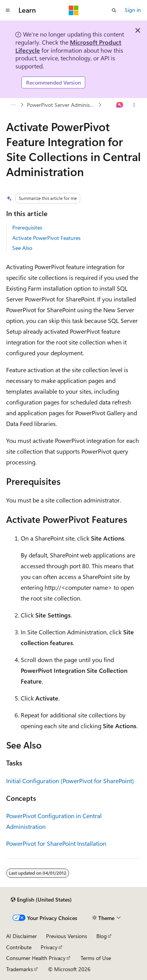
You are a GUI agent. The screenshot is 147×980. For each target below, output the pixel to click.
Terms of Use (96, 958)
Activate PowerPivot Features (46, 238)
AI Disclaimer (21, 936)
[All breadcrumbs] (13, 105)
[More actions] (134, 105)
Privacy (49, 947)
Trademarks (20, 969)
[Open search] (114, 10)
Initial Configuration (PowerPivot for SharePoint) (70, 781)
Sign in (133, 10)
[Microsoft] (74, 10)
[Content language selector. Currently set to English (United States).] (41, 900)
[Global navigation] (8, 10)
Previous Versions (67, 936)
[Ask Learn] (120, 105)
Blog (102, 936)
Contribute (19, 947)
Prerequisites (27, 227)
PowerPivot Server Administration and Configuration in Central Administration (62, 105)
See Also (22, 248)
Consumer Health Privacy (36, 958)
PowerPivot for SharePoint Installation (56, 843)
